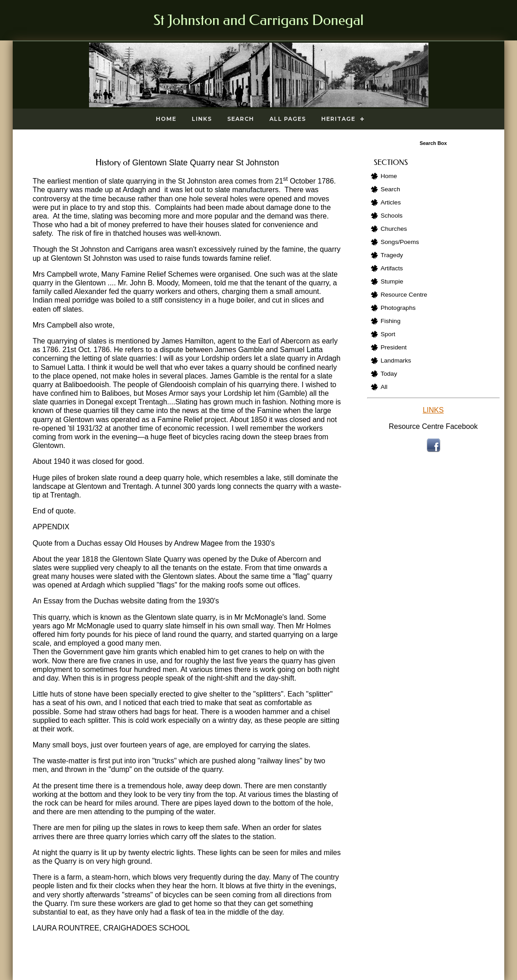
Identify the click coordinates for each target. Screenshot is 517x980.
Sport (388, 334)
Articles (391, 202)
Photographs (398, 308)
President (394, 347)
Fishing (391, 321)
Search (241, 119)
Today (389, 374)
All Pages (288, 119)
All (384, 387)
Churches (394, 229)
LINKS (433, 410)
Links (202, 119)
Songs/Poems (400, 242)
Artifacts (392, 268)
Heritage (338, 119)
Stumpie (392, 281)
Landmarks (396, 361)
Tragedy (392, 255)
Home (166, 119)
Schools (392, 216)
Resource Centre (404, 295)
